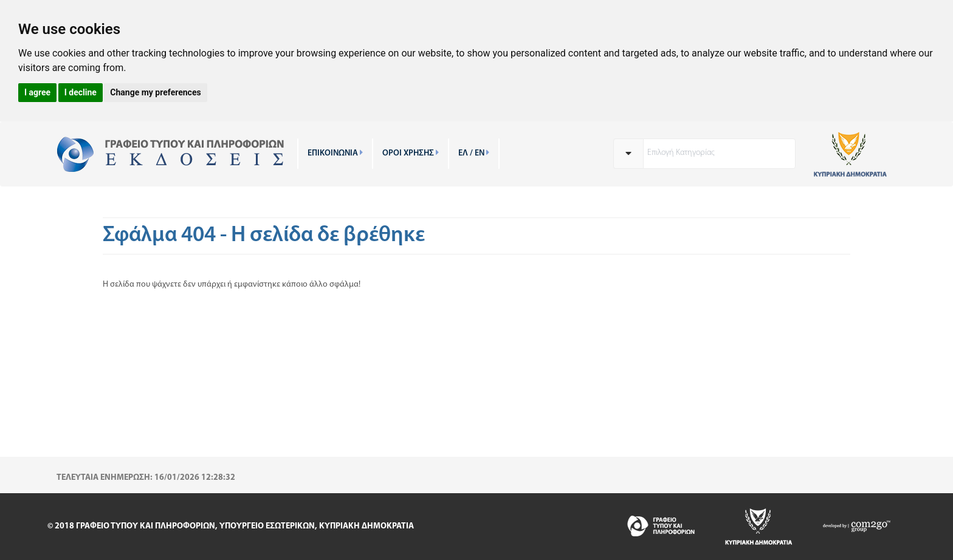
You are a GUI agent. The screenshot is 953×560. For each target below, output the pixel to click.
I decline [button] (81, 92)
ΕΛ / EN (474, 153)
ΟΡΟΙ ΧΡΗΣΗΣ (411, 153)
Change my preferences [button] (155, 92)
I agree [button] (37, 92)
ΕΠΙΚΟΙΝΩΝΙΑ (335, 153)
